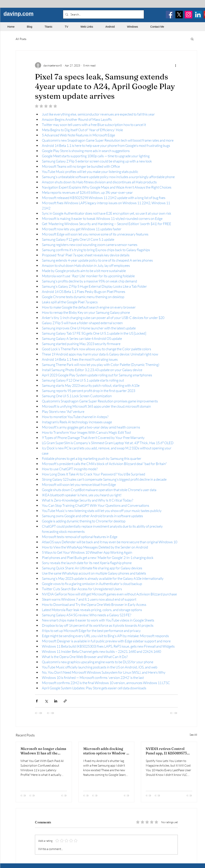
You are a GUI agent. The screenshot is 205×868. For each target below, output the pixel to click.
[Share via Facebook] (37, 701)
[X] (179, 15)
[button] (192, 39)
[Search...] (103, 14)
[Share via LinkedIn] (56, 701)
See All (193, 735)
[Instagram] (188, 15)
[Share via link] (65, 701)
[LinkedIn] (198, 15)
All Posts (21, 39)
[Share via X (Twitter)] (46, 701)
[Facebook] (170, 15)
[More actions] (175, 65)
